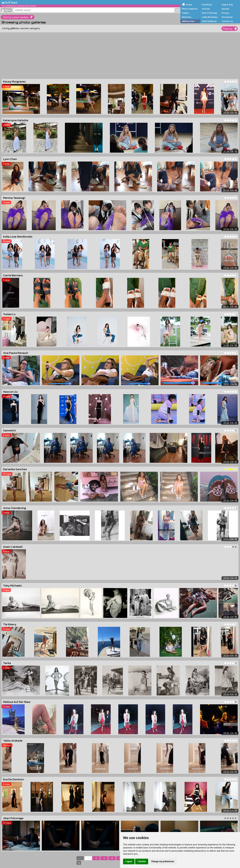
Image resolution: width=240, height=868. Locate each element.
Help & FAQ (227, 5)
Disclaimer (227, 17)
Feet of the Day (209, 13)
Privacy (226, 13)
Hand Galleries (209, 21)
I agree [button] (129, 861)
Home (189, 5)
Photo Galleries (190, 9)
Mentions (187, 17)
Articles (206, 9)
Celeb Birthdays (210, 17)
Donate (225, 9)
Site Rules (207, 5)
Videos (185, 13)
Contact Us (227, 21)
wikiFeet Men (188, 21)
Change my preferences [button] (163, 861)
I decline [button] (142, 861)
